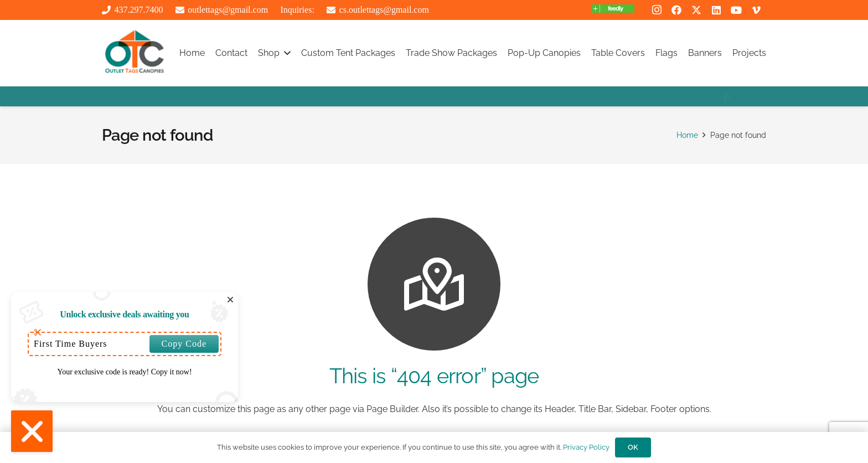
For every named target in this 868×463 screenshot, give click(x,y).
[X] (696, 10)
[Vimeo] (756, 10)
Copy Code (184, 344)
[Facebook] (676, 10)
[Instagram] (657, 10)
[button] (285, 53)
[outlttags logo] (135, 53)
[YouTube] (736, 10)
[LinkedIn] (716, 10)
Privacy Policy (586, 447)
